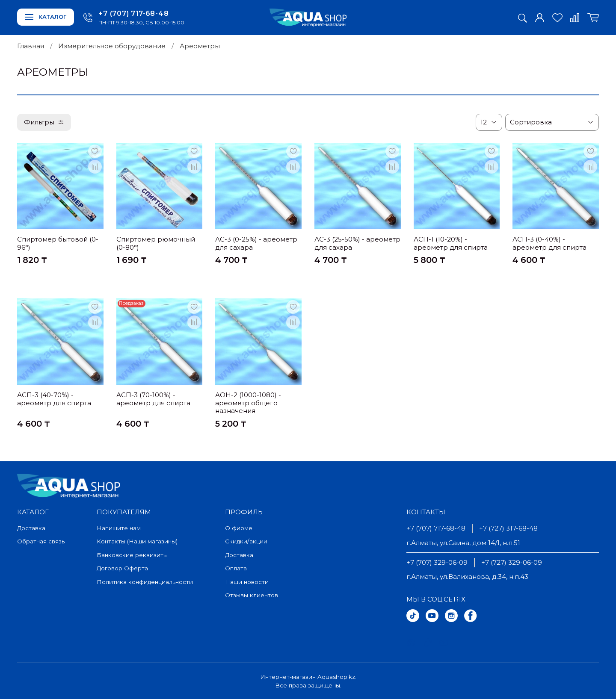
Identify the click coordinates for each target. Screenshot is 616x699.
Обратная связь (41, 541)
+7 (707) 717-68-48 (133, 13)
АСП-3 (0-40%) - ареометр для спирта (549, 243)
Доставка (31, 528)
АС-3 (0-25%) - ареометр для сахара (256, 243)
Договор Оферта (122, 568)
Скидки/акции (246, 541)
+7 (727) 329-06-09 (512, 562)
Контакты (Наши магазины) (137, 541)
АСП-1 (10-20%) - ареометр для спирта (451, 243)
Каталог (46, 17)
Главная (31, 46)
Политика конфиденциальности (145, 582)
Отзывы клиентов (252, 595)
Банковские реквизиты (132, 555)
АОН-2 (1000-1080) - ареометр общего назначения (248, 403)
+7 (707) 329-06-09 (437, 562)
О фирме (239, 528)
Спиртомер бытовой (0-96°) (58, 243)
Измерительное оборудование (112, 46)
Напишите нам (119, 528)
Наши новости (247, 582)
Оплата (236, 568)
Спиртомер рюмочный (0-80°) (156, 243)
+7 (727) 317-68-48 (508, 528)
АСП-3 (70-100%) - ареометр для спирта (153, 399)
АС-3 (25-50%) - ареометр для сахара (357, 243)
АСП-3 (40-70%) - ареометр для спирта (54, 399)
